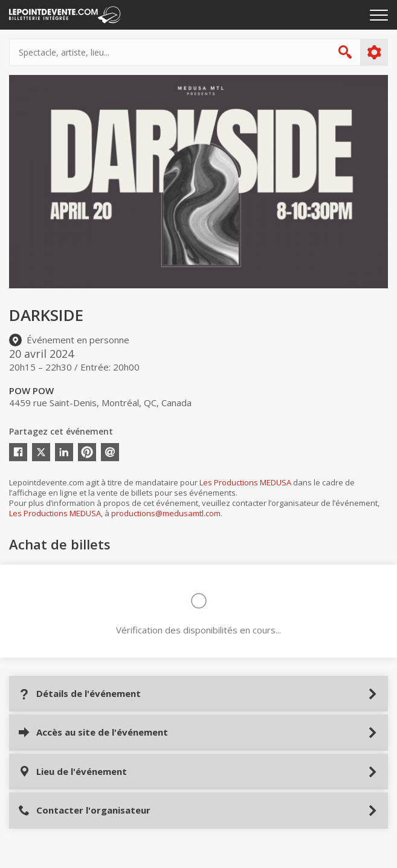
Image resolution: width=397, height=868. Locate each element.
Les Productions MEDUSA (245, 482)
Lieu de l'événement (73, 772)
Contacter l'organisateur (84, 810)
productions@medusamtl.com (166, 513)
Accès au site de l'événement (93, 732)
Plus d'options (374, 53)
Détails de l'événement (79, 694)
